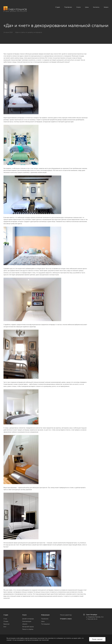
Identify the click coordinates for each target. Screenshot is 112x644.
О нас (5, 619)
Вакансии (6, 624)
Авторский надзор (28, 627)
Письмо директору (66, 615)
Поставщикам (45, 624)
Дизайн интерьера (28, 619)
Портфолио (68, 7)
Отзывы (6, 621)
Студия (58, 7)
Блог (5, 627)
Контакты (96, 7)
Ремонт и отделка (28, 629)
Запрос (106, 7)
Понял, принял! (97, 639)
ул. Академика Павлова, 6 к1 (95, 617)
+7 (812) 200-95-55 (92, 619)
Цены (87, 7)
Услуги (78, 7)
